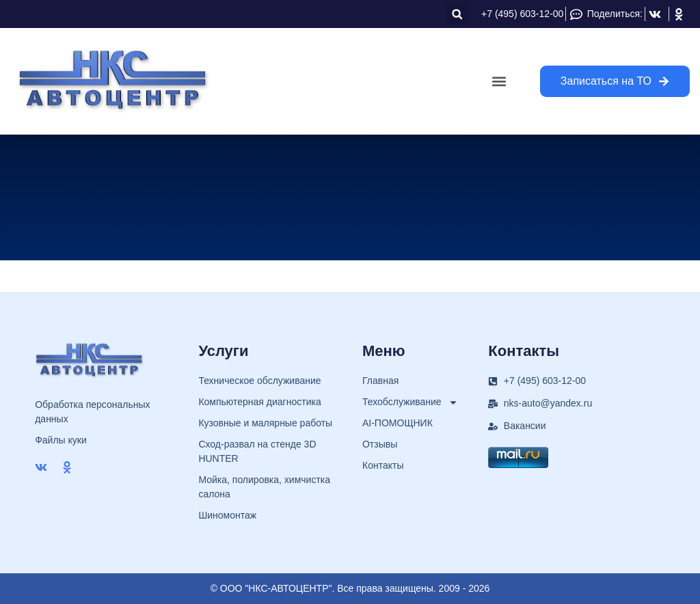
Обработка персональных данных (92, 412)
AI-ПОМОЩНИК (398, 423)
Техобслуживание (410, 402)
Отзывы (380, 444)
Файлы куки (61, 440)
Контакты (383, 465)
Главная (380, 381)
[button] (457, 14)
